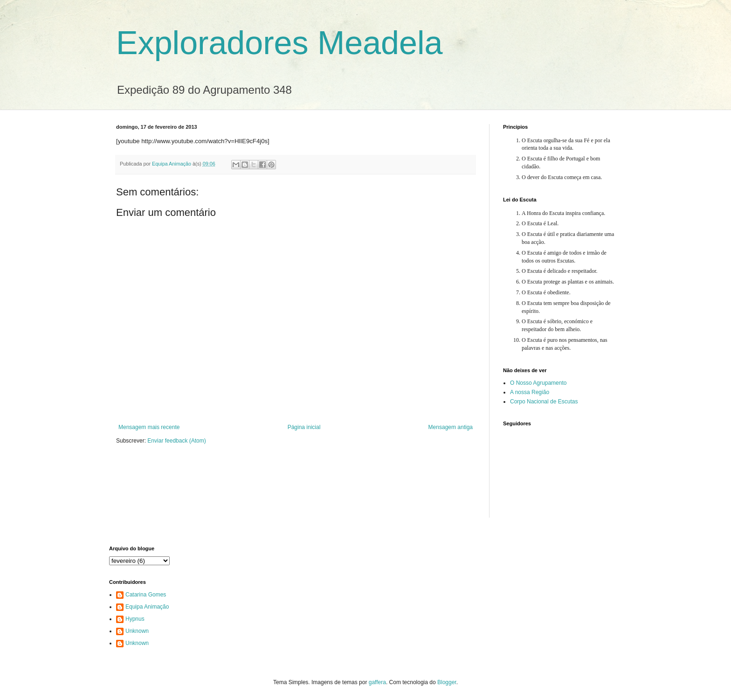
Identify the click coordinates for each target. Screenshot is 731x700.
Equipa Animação (147, 607)
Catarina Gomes (146, 595)
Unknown (137, 631)
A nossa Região (530, 392)
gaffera (377, 682)
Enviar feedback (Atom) (176, 441)
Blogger (447, 682)
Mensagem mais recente (149, 427)
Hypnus (135, 619)
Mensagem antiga (451, 427)
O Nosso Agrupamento (538, 383)
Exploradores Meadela (279, 43)
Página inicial (304, 427)
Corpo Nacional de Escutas (544, 402)
